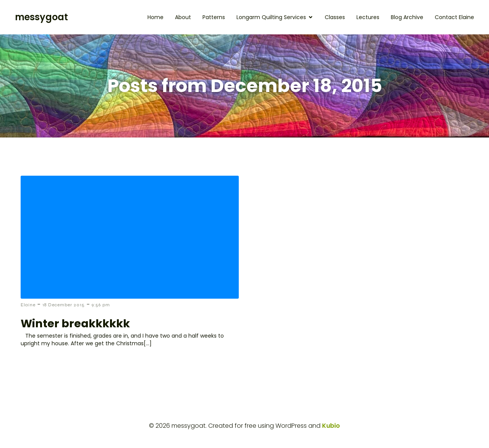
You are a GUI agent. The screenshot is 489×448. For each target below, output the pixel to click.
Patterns (214, 17)
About (183, 17)
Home (155, 17)
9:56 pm (101, 305)
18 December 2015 (64, 305)
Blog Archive (407, 17)
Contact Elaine (454, 17)
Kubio (331, 426)
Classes (335, 17)
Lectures (368, 17)
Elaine (28, 305)
